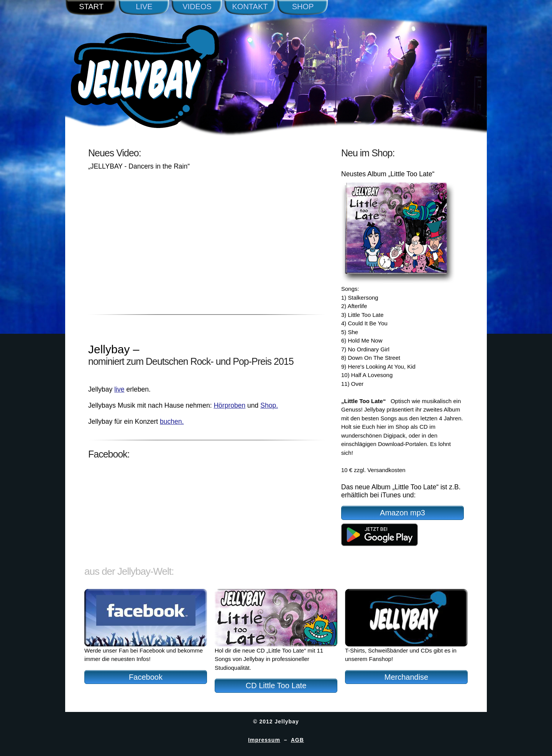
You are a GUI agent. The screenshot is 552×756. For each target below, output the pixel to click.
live (119, 389)
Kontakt (250, 7)
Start (91, 7)
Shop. (269, 405)
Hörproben (229, 405)
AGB (297, 740)
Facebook (146, 677)
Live (144, 7)
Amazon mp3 (402, 513)
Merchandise (407, 677)
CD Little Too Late (276, 685)
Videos (197, 7)
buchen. (172, 421)
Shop (303, 7)
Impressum (264, 740)
